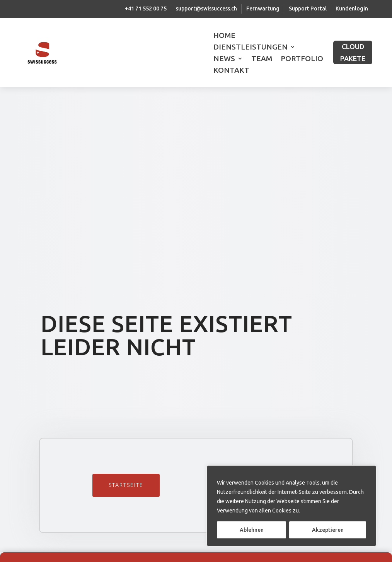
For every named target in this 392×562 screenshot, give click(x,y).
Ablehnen (252, 530)
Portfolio (302, 59)
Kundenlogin (352, 9)
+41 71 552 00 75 (146, 9)
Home (224, 36)
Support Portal (308, 9)
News (224, 59)
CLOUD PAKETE (353, 52)
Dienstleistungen (251, 48)
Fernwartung (263, 9)
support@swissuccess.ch (206, 9)
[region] (291, 506)
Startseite (126, 485)
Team (262, 59)
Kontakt (231, 71)
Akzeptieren (328, 530)
